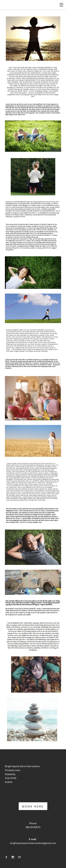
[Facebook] (7, 857)
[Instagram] (14, 857)
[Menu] (62, 4)
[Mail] (20, 857)
